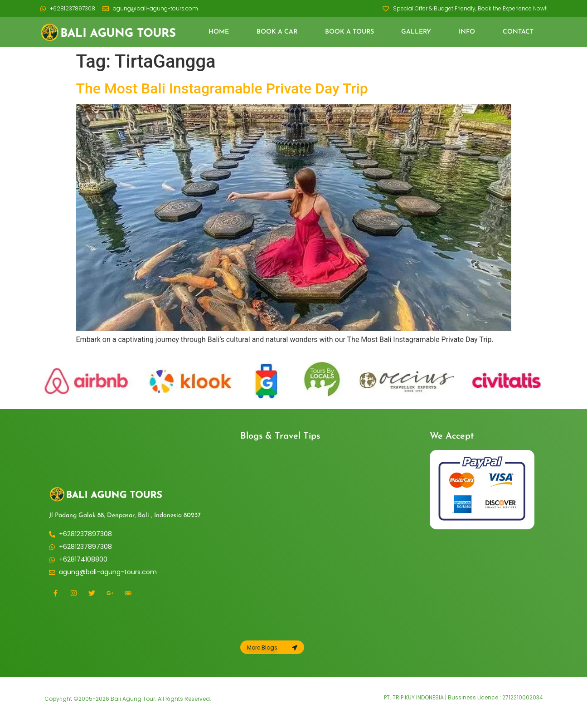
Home (219, 32)
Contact (518, 32)
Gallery (416, 32)
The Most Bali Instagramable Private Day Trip (222, 88)
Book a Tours (349, 32)
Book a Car (277, 32)
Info (467, 32)
